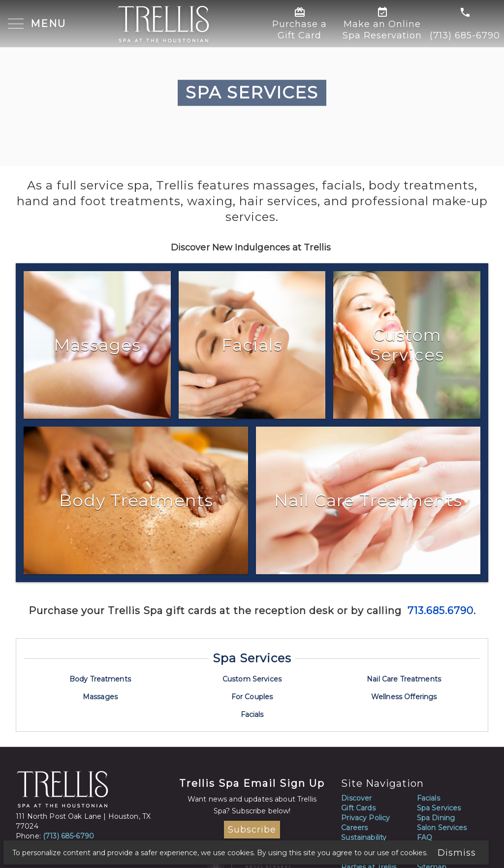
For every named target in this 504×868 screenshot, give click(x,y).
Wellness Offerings (404, 697)
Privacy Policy (365, 818)
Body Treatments (100, 679)
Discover (356, 798)
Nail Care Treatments (404, 679)
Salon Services (442, 828)
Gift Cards (358, 808)
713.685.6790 (439, 611)
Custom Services (252, 679)
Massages (100, 697)
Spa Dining (436, 818)
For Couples (252, 697)
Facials (252, 714)
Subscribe (252, 830)
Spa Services (252, 658)
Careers (354, 828)
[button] (37, 25)
